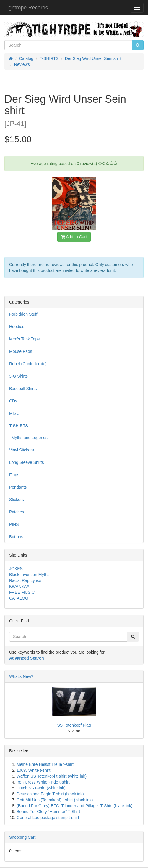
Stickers (17, 500)
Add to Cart (74, 237)
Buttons (16, 537)
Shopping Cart (22, 837)
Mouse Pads (21, 351)
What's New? (21, 676)
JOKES (16, 569)
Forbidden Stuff (23, 314)
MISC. (15, 413)
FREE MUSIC (22, 592)
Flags (14, 475)
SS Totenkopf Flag (74, 725)
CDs (13, 401)
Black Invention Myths (29, 575)
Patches (17, 512)
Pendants (18, 487)
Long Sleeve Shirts (27, 462)
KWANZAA (19, 586)
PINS (14, 524)
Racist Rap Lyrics (25, 580)
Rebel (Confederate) (28, 364)
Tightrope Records (26, 8)
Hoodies (17, 327)
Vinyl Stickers (22, 450)
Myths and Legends (28, 438)
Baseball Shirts (23, 389)
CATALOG (19, 598)
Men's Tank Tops (24, 339)
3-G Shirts (18, 376)
